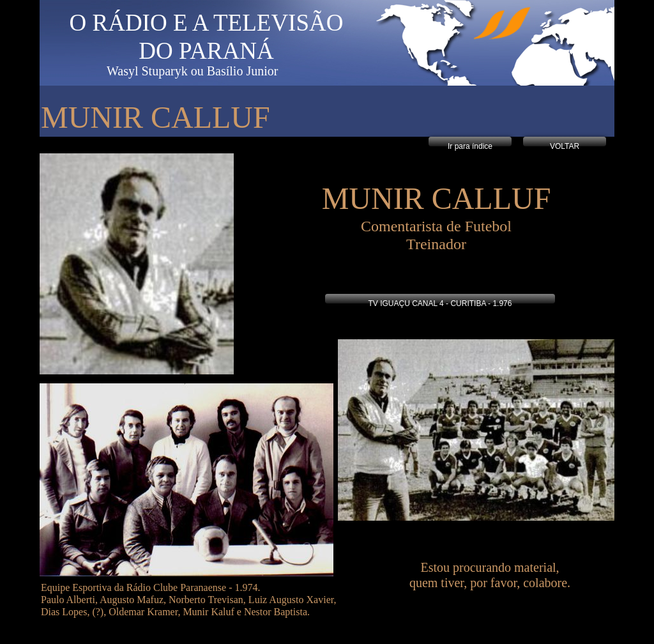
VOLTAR (565, 146)
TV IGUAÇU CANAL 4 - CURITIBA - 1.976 (440, 303)
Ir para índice (470, 146)
